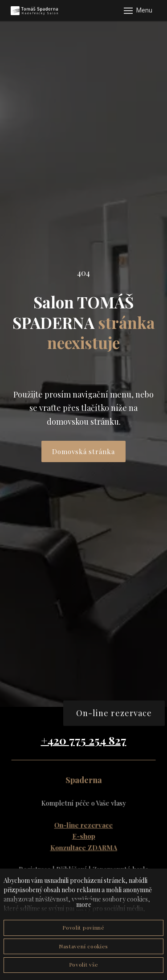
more (84, 904)
